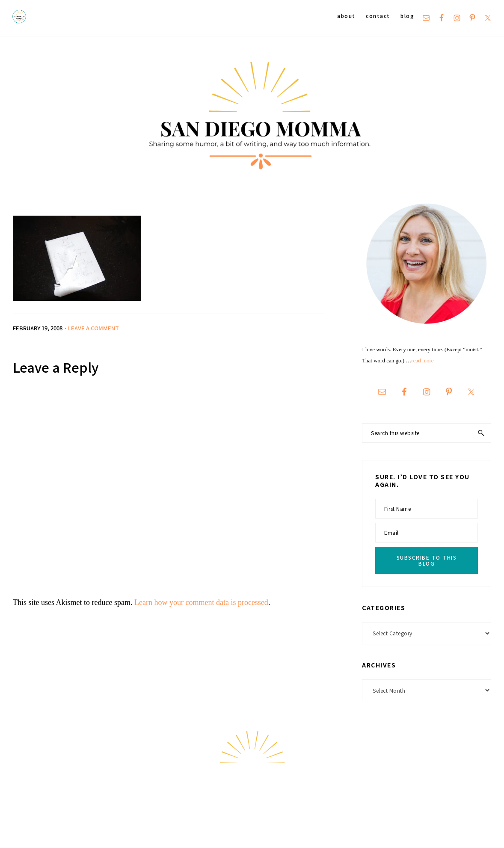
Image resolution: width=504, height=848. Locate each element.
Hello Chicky (472, 831)
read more (422, 360)
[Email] (427, 533)
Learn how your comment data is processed (201, 602)
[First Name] (427, 509)
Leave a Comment (93, 328)
